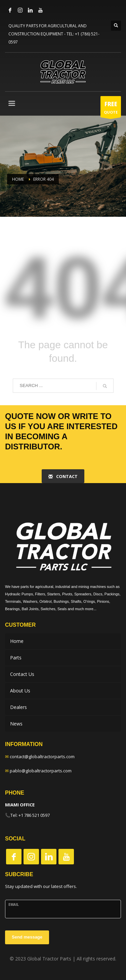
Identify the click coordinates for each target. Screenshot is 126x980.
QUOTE (111, 108)
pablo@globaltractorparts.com (41, 771)
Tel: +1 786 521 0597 (30, 815)
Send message (27, 937)
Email (14, 904)
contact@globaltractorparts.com (42, 756)
